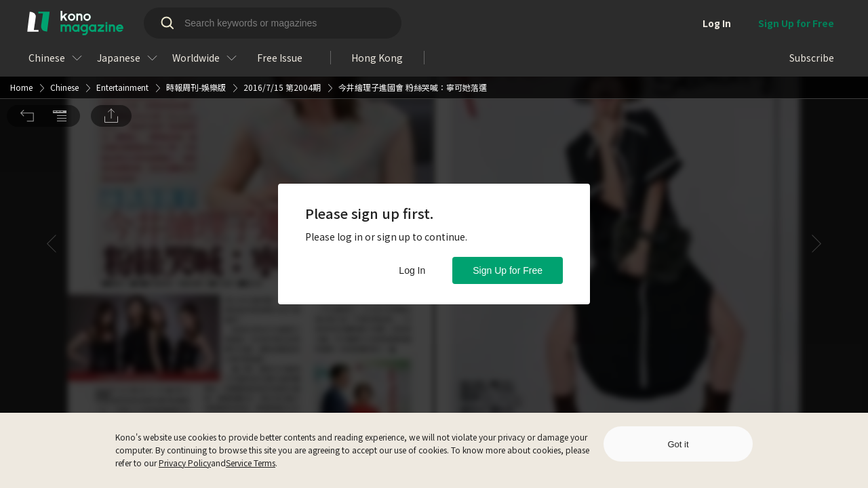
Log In (412, 270)
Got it (678, 444)
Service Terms (251, 463)
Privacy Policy (185, 463)
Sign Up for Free (508, 270)
